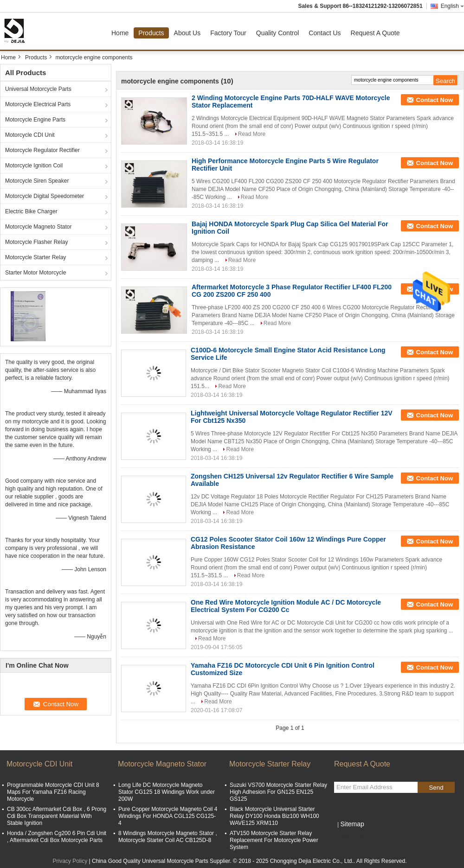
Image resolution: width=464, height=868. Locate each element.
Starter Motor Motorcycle (35, 273)
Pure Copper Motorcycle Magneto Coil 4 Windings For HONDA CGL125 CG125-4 (168, 816)
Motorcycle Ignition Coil (34, 166)
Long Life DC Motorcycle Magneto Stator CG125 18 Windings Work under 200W (167, 792)
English (452, 6)
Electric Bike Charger (31, 211)
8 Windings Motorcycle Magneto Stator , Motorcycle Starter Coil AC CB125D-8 (168, 837)
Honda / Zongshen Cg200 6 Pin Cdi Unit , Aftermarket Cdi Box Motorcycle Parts (57, 837)
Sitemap (352, 824)
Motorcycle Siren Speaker (37, 181)
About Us (187, 33)
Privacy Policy (70, 861)
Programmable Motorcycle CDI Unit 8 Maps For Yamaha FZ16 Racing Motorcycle (53, 792)
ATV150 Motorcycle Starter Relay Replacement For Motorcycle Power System (274, 840)
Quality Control (278, 33)
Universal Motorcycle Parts (38, 89)
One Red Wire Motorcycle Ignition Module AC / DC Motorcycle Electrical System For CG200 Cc (286, 606)
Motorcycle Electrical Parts (38, 104)
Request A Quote (375, 33)
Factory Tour (228, 33)
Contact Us (325, 33)
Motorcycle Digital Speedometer (45, 196)
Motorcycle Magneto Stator (38, 227)
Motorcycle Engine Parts (35, 120)
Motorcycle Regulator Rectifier (42, 150)
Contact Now (435, 100)
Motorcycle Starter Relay (35, 257)
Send (436, 788)
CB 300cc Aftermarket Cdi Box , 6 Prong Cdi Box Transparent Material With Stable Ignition (57, 816)
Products (151, 33)
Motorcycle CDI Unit (30, 135)
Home (120, 33)
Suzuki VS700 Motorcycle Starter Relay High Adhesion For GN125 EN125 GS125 (278, 792)
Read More (252, 134)
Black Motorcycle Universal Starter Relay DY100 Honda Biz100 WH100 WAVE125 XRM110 (274, 816)
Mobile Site (351, 836)
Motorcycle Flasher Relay (36, 242)
